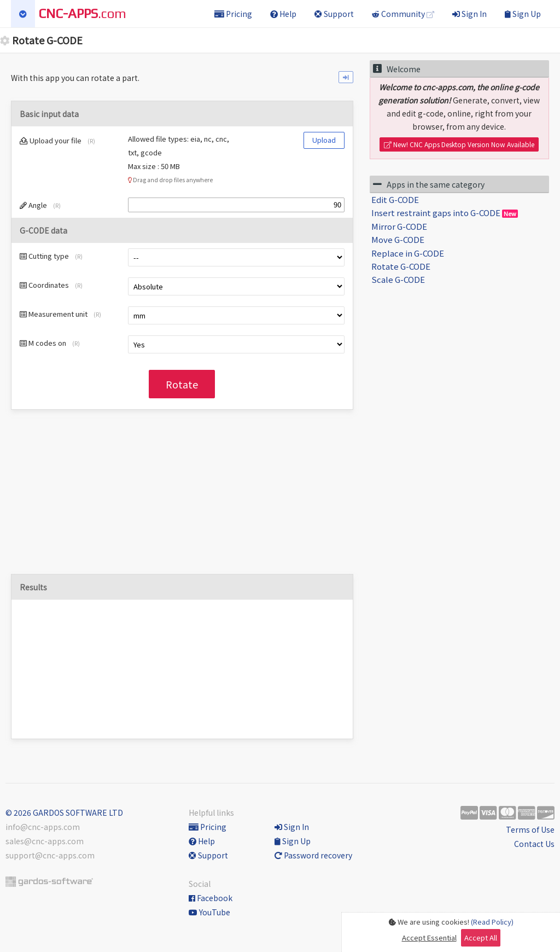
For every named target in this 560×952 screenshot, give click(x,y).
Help (283, 14)
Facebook (211, 898)
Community (403, 14)
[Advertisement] (182, 497)
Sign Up (523, 14)
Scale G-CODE (398, 279)
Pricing (233, 14)
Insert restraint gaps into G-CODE (445, 213)
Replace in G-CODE (408, 253)
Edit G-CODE (395, 199)
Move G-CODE (398, 239)
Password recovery (313, 855)
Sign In (469, 14)
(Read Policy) (492, 922)
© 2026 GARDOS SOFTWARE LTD (64, 812)
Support (334, 14)
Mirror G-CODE (399, 226)
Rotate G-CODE (401, 266)
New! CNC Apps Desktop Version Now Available (459, 144)
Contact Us (534, 844)
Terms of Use (530, 829)
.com (82, 13)
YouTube (209, 912)
